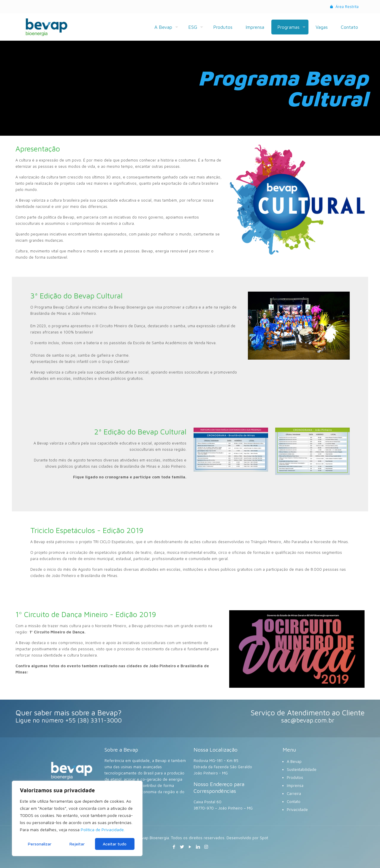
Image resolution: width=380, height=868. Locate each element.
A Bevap (294, 761)
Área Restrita (344, 7)
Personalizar (40, 844)
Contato (294, 801)
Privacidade (297, 809)
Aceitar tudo (115, 844)
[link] (299, 326)
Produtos (295, 777)
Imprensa (295, 785)
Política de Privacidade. (103, 830)
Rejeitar (77, 844)
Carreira (294, 793)
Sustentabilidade (302, 769)
